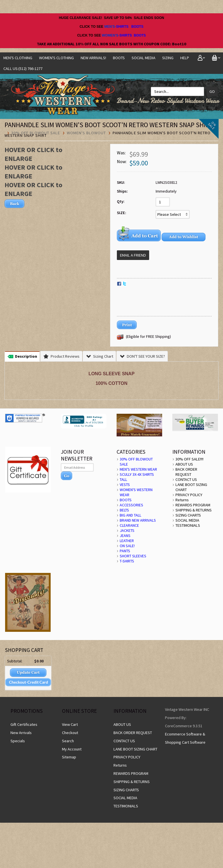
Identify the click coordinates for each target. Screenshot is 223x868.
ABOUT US (184, 464)
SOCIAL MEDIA (143, 58)
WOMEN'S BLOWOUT (86, 133)
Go (212, 91)
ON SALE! (127, 546)
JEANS (125, 536)
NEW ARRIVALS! (93, 58)
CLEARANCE (129, 525)
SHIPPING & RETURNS (194, 510)
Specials (18, 741)
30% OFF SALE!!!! (189, 459)
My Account (72, 749)
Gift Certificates (24, 724)
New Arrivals (21, 733)
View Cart (70, 724)
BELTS (124, 510)
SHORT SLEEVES (133, 556)
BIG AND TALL (130, 515)
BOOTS (137, 27)
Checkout (70, 733)
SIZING (168, 58)
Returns (182, 500)
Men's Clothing (18, 58)
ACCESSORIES (131, 505)
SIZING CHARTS (188, 515)
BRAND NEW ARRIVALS (138, 520)
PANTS (125, 551)
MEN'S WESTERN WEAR (138, 469)
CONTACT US (186, 479)
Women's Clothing (56, 58)
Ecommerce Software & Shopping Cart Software (185, 738)
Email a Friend (133, 255)
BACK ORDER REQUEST (186, 472)
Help (185, 58)
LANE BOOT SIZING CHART (135, 749)
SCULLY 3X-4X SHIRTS (137, 474)
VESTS (125, 485)
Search (68, 741)
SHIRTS (122, 27)
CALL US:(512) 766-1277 (23, 69)
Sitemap (69, 757)
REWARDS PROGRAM (193, 505)
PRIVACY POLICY (189, 495)
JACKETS (127, 530)
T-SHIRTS (127, 561)
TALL (123, 479)
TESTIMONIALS (188, 525)
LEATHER (127, 541)
